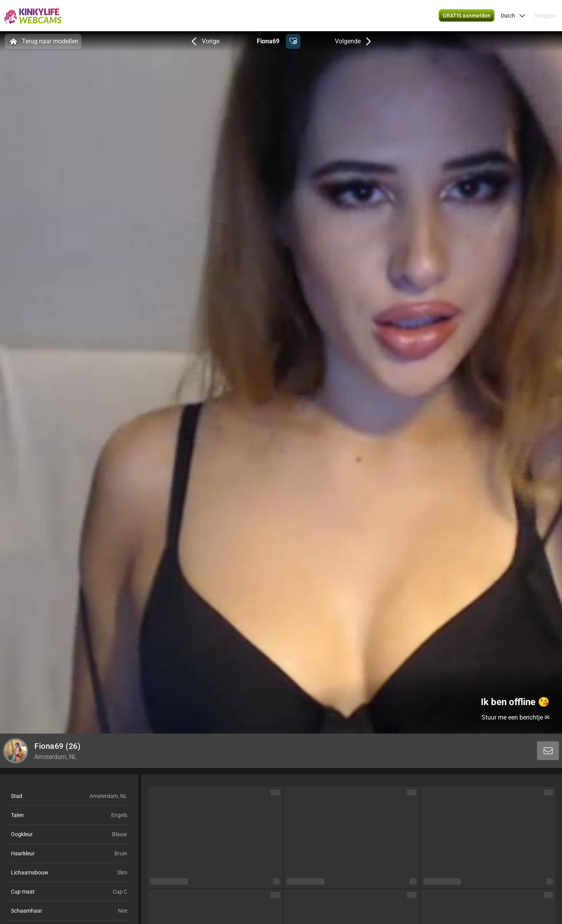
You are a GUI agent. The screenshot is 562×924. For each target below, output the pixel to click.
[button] (467, 16)
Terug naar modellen (43, 41)
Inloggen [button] (545, 16)
